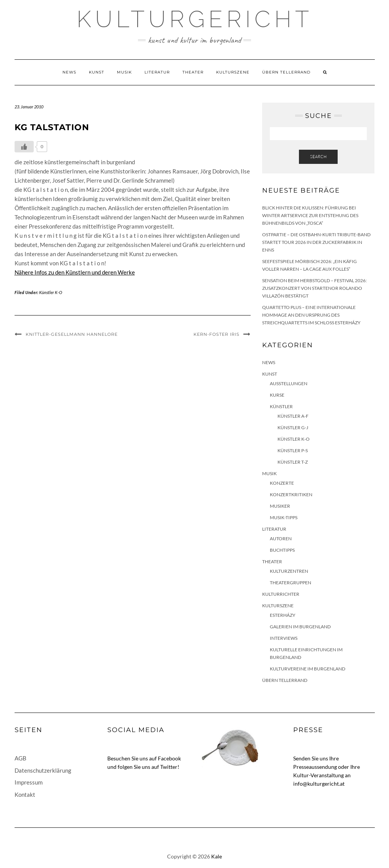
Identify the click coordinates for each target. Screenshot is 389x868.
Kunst (97, 72)
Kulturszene (233, 72)
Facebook (169, 758)
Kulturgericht (195, 19)
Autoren (281, 539)
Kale (217, 856)
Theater (193, 72)
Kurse (277, 395)
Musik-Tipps (284, 517)
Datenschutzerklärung (43, 770)
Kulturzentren (289, 571)
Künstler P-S (293, 450)
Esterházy (283, 615)
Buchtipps (282, 550)
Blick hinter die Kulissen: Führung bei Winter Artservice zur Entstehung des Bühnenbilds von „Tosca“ (310, 215)
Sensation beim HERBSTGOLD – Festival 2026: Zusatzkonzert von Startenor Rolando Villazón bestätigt (314, 288)
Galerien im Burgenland (300, 627)
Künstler (281, 406)
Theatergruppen (291, 583)
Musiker (280, 506)
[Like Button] (24, 147)
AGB (21, 758)
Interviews (284, 638)
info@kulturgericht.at (319, 784)
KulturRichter (281, 594)
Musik (124, 72)
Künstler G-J (293, 427)
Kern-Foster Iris (217, 334)
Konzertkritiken (291, 494)
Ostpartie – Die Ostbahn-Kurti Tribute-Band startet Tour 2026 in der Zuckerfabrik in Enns (316, 242)
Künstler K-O (51, 292)
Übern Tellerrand (286, 72)
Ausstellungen (289, 383)
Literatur (157, 72)
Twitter (169, 767)
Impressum (29, 782)
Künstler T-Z (293, 462)
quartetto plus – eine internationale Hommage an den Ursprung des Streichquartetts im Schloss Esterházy (311, 315)
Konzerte (282, 483)
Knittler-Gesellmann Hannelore (72, 334)
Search (318, 157)
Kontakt (25, 794)
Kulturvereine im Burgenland (308, 669)
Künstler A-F (293, 416)
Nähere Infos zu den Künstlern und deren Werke (75, 272)
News (69, 72)
